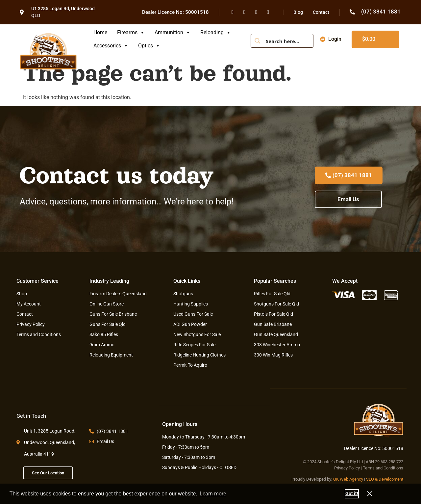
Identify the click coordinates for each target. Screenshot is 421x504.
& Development (389, 479)
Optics (149, 46)
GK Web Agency (348, 479)
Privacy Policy (347, 468)
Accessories (111, 46)
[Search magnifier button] (258, 41)
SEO (370, 479)
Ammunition (173, 32)
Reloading (216, 32)
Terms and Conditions (383, 468)
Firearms (131, 32)
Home (100, 32)
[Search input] (287, 41)
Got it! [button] (352, 494)
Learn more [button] (213, 494)
